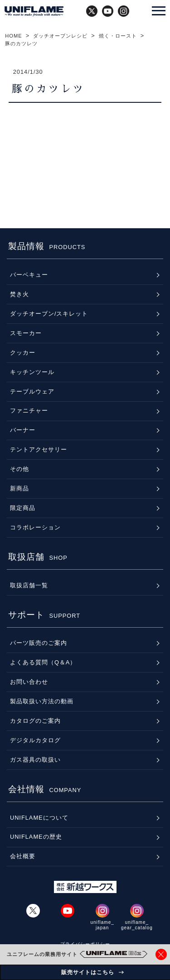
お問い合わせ (29, 682)
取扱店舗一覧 (29, 585)
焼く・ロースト (118, 36)
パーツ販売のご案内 (39, 643)
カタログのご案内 (35, 721)
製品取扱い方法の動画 (42, 701)
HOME (14, 36)
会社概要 (23, 856)
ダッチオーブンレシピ (60, 36)
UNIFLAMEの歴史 (36, 837)
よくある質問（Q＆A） (43, 662)
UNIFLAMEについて (39, 818)
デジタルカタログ (35, 740)
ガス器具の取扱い (35, 760)
